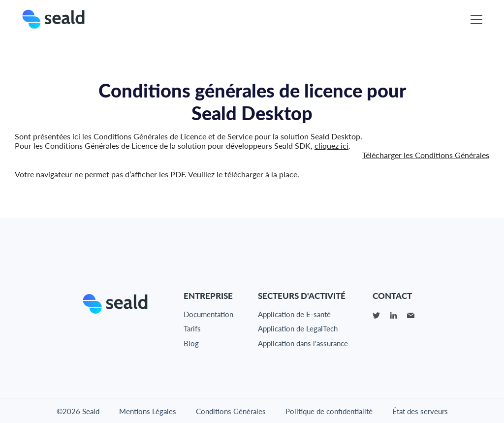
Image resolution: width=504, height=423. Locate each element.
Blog (191, 343)
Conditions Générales (231, 411)
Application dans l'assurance (303, 343)
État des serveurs (420, 411)
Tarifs (192, 328)
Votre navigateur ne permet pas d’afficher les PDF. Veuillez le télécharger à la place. (157, 174)
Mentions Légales (148, 411)
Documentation (208, 314)
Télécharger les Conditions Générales (426, 155)
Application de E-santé (294, 314)
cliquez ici (331, 146)
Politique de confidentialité (329, 411)
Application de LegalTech (298, 328)
